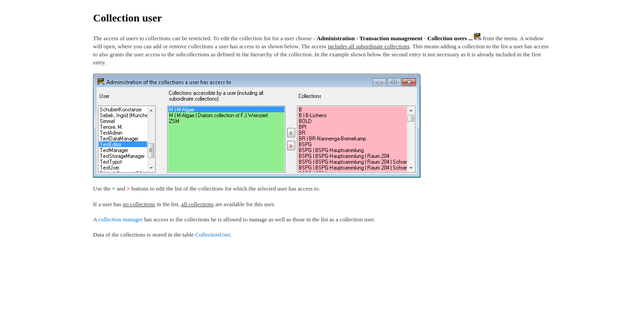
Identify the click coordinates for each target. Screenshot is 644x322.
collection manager (121, 219)
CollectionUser (213, 235)
